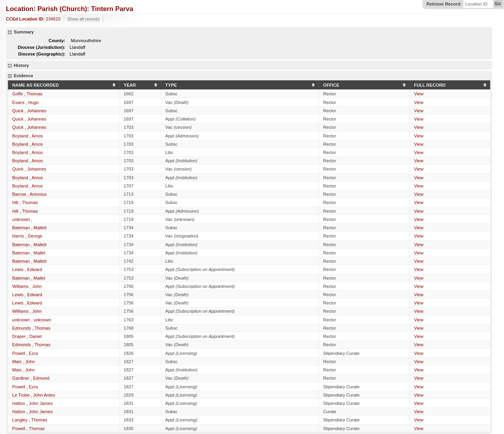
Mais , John (23, 362)
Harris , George (27, 236)
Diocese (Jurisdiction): (42, 47)
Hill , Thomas (25, 202)
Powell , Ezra (25, 353)
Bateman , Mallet (29, 253)
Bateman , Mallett (29, 228)
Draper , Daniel (27, 336)
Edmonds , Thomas (31, 345)
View (419, 94)
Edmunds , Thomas (31, 328)
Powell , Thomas (29, 428)
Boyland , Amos (28, 136)
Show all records (84, 19)
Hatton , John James (32, 403)
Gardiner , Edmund (31, 378)
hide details (10, 32)
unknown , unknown (32, 320)
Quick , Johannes (29, 111)
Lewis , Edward (27, 269)
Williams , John (27, 286)
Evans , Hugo (25, 102)
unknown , (22, 219)
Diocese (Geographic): (42, 54)
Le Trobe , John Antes (34, 395)
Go (498, 4)
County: (57, 41)
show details (10, 66)
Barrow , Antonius (30, 194)
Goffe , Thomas (27, 94)
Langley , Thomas (30, 420)
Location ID (476, 4)
